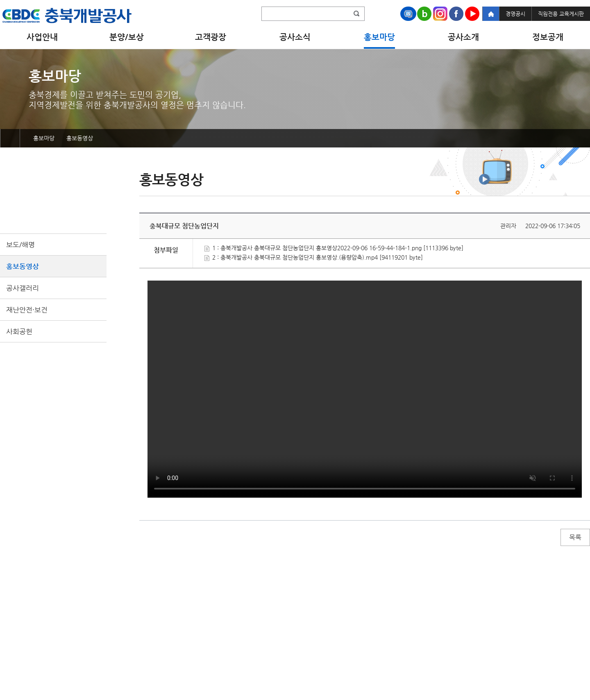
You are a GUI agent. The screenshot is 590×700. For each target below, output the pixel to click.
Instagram (440, 14)
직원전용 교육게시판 (561, 14)
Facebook (456, 14)
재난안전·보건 (27, 310)
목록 (575, 537)
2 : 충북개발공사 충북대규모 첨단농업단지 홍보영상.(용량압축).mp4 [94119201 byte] (314, 257)
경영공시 (515, 14)
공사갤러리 (23, 288)
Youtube (472, 14)
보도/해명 (20, 245)
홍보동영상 (23, 266)
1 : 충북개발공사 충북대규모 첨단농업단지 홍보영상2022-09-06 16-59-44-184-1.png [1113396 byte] (334, 248)
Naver (424, 14)
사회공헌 (19, 331)
